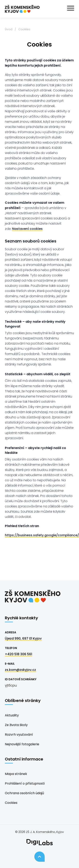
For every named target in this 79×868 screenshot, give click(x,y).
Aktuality (12, 715)
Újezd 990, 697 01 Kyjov (23, 638)
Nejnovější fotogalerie (22, 744)
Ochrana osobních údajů (24, 793)
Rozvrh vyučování (19, 735)
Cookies (11, 803)
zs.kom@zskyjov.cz (20, 670)
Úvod (9, 29)
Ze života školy (16, 725)
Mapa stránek (16, 774)
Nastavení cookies (27, 229)
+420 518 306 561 (18, 654)
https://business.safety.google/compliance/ (42, 535)
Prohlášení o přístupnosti (25, 783)
